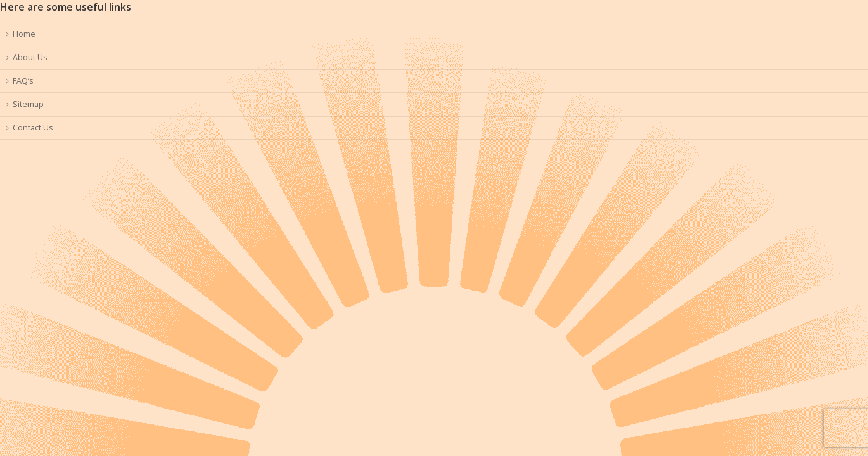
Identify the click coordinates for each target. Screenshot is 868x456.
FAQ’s (23, 81)
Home (24, 34)
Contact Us (33, 128)
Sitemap (28, 104)
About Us (30, 57)
